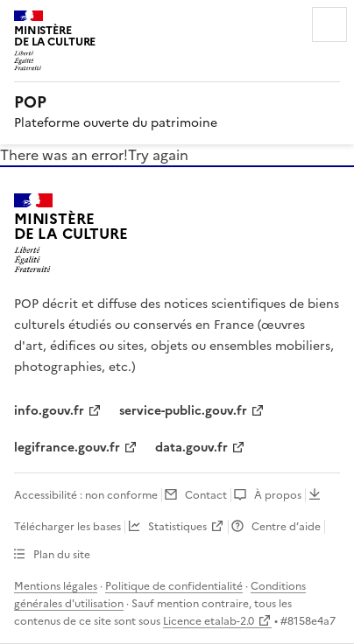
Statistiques (177, 527)
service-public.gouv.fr (183, 411)
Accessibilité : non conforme (86, 495)
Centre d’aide (286, 527)
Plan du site (62, 555)
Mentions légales (56, 586)
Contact (206, 495)
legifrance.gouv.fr (67, 448)
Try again (158, 155)
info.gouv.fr (49, 411)
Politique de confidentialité (174, 586)
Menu (329, 24)
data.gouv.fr (191, 448)
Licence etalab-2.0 (209, 621)
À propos (278, 495)
